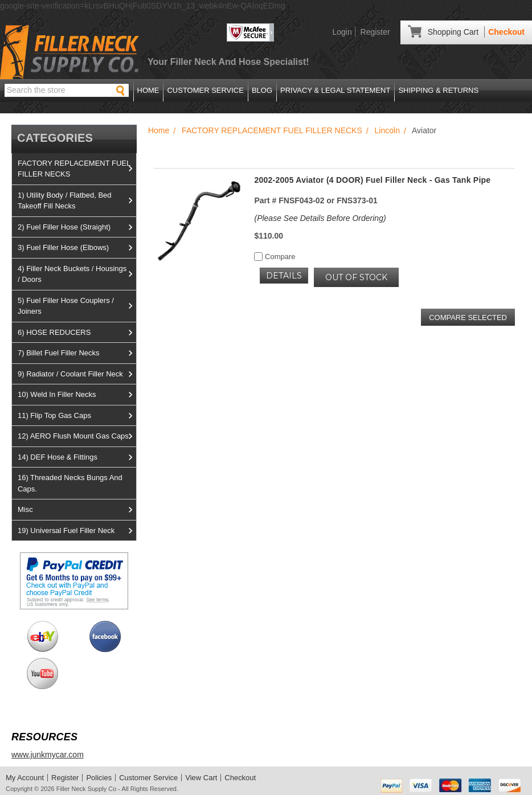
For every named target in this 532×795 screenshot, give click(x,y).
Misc (77, 510)
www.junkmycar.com (48, 755)
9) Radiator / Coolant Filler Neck (77, 374)
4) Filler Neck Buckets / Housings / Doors (77, 274)
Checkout (506, 32)
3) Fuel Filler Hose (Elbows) (77, 248)
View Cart (201, 778)
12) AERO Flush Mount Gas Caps (77, 436)
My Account (25, 778)
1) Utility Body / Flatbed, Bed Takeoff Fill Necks (77, 201)
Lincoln (387, 130)
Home (148, 90)
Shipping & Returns (438, 90)
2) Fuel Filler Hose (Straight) (77, 227)
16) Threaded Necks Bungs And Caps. (70, 483)
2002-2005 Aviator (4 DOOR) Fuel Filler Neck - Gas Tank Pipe (372, 180)
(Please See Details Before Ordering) (320, 218)
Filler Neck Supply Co (87, 789)
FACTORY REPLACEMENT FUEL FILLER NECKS (77, 169)
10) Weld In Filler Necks (77, 395)
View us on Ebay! (42, 636)
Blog (262, 90)
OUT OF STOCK (356, 277)
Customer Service (205, 90)
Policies (99, 778)
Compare (275, 257)
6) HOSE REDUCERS (77, 333)
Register (375, 32)
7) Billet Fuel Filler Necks (77, 353)
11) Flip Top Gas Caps (77, 416)
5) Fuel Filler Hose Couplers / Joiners (77, 306)
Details (284, 276)
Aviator (424, 130)
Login (342, 32)
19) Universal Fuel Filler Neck (77, 531)
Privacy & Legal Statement (335, 90)
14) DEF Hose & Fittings (77, 457)
